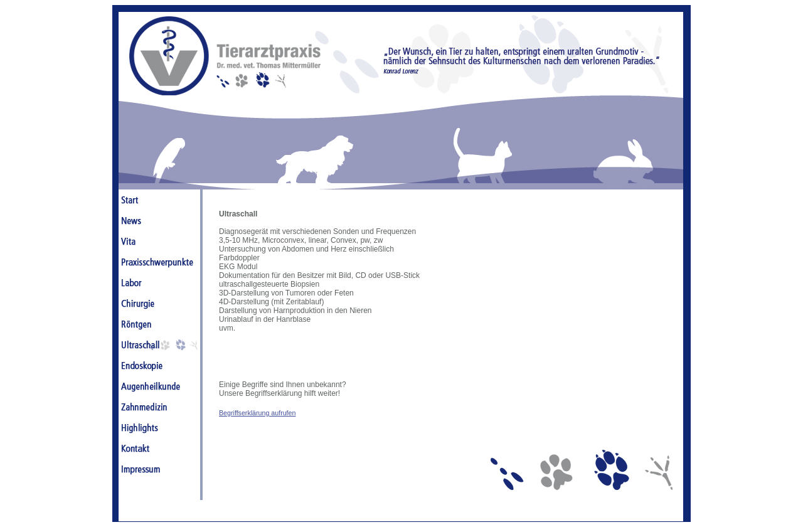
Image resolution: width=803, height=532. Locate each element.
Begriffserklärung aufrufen (257, 413)
